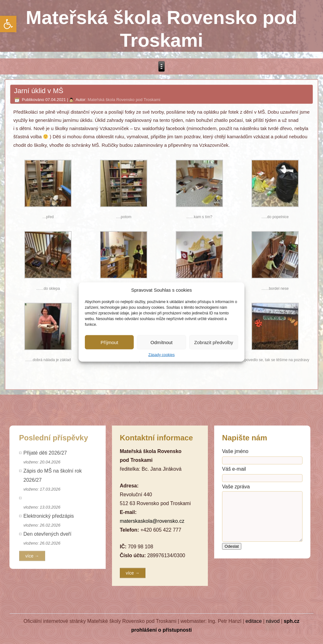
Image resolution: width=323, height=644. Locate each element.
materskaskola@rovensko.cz (152, 521)
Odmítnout (161, 342)
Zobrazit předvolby (214, 342)
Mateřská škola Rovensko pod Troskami (124, 100)
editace (254, 621)
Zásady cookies (161, 355)
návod (273, 621)
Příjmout (109, 342)
